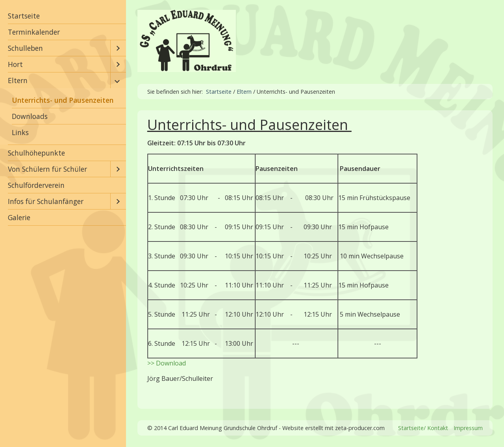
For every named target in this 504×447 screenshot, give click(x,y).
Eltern (18, 80)
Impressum (468, 428)
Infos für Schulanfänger (46, 201)
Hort (15, 64)
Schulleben (25, 48)
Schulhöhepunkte (36, 153)
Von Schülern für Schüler (47, 169)
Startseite (24, 16)
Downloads (30, 116)
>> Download (167, 363)
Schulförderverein (36, 185)
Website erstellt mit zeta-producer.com (334, 428)
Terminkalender (34, 32)
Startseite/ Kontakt (423, 428)
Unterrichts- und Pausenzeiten (63, 100)
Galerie (19, 217)
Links (20, 132)
